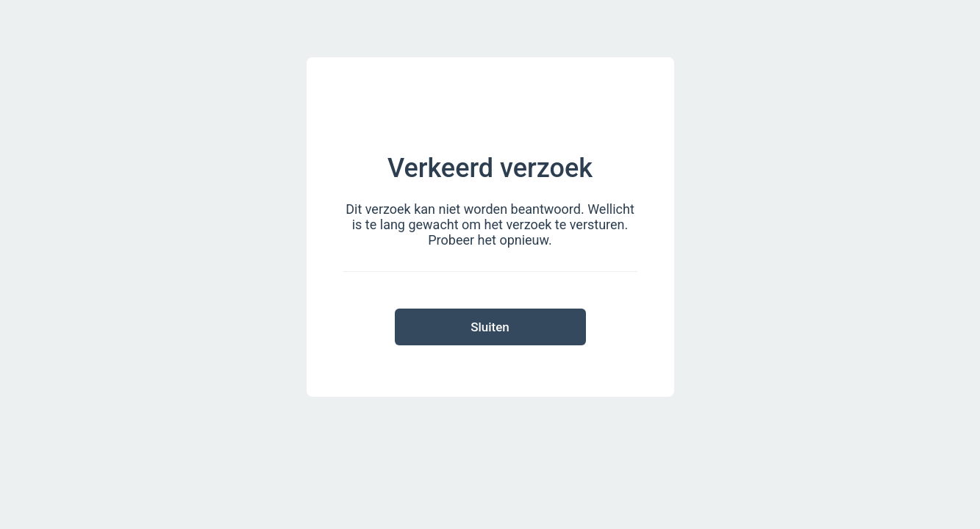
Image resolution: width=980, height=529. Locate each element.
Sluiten (490, 327)
